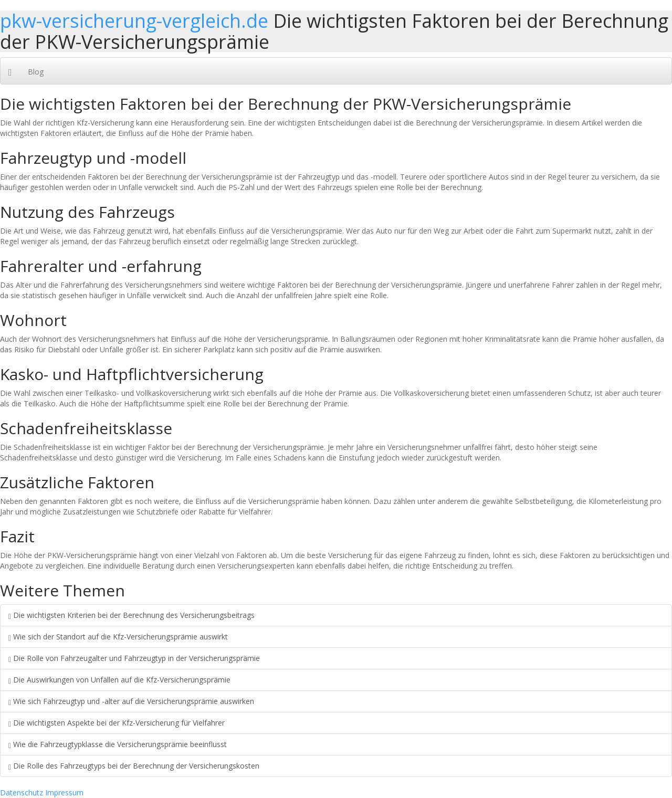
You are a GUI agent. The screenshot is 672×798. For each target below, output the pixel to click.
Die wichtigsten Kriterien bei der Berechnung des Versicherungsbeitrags (132, 615)
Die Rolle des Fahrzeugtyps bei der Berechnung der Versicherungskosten (134, 766)
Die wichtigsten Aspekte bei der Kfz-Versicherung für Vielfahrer (117, 723)
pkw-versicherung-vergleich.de (134, 21)
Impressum (64, 792)
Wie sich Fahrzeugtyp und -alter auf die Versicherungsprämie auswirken (131, 701)
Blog (36, 72)
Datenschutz (22, 792)
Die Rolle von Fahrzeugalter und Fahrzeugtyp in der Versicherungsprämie (134, 658)
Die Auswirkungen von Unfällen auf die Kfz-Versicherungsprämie (119, 680)
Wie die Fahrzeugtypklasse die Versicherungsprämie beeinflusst (118, 744)
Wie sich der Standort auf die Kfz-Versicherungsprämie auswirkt (118, 637)
